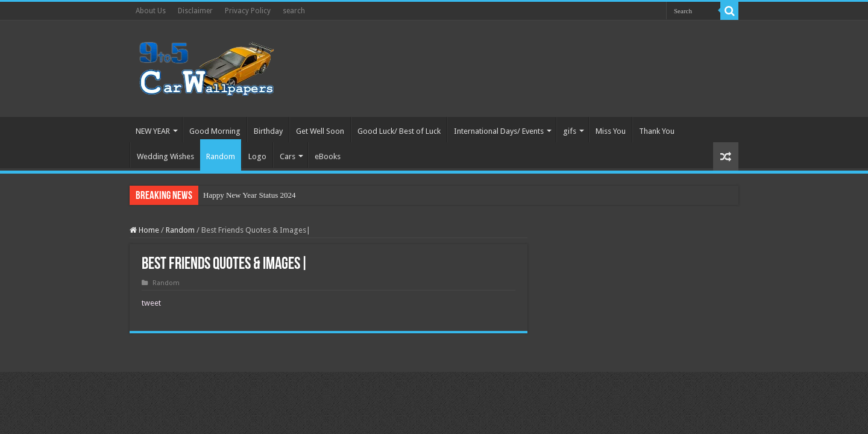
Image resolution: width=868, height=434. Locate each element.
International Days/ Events (499, 131)
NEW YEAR (153, 131)
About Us (151, 11)
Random (221, 156)
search (294, 11)
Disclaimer (195, 11)
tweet (151, 303)
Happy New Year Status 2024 (249, 195)
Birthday (268, 131)
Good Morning (215, 131)
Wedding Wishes (165, 156)
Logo (257, 156)
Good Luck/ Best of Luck (399, 131)
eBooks (328, 156)
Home (144, 230)
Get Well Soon (320, 131)
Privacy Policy (248, 11)
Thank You (657, 131)
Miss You (611, 131)
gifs (570, 131)
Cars (288, 156)
